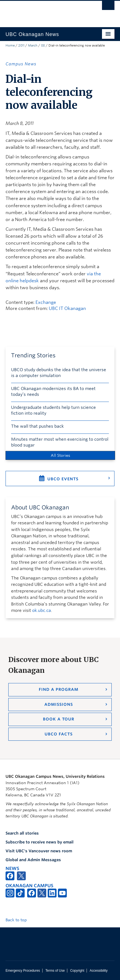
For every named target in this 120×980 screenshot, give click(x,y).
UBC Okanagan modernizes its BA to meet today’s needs (53, 392)
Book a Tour (59, 719)
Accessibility (99, 971)
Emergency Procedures (23, 971)
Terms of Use (55, 971)
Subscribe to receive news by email (39, 842)
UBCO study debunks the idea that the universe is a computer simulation (59, 373)
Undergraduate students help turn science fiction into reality (53, 410)
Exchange (46, 302)
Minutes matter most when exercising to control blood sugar (60, 442)
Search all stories (22, 833)
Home (10, 45)
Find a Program (59, 689)
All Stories (60, 455)
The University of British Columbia (44, 11)
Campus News (21, 64)
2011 (21, 45)
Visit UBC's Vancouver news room (39, 851)
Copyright (77, 971)
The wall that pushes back (37, 426)
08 (43, 45)
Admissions (59, 704)
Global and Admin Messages (33, 860)
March (33, 45)
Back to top (19, 920)
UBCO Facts (59, 734)
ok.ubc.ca (42, 610)
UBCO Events (63, 479)
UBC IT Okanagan (67, 308)
